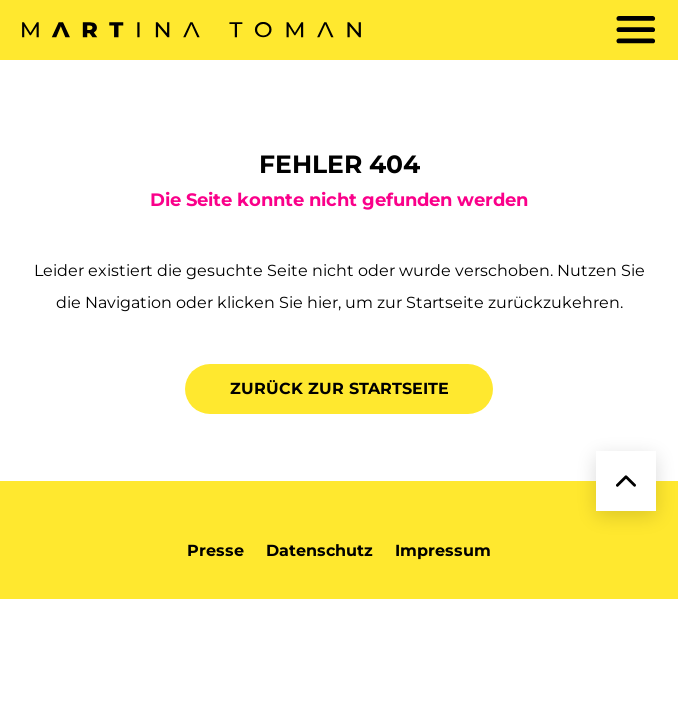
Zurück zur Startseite (339, 388)
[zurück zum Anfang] (626, 481)
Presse (215, 550)
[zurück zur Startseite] (191, 30)
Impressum (443, 550)
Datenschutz (319, 550)
